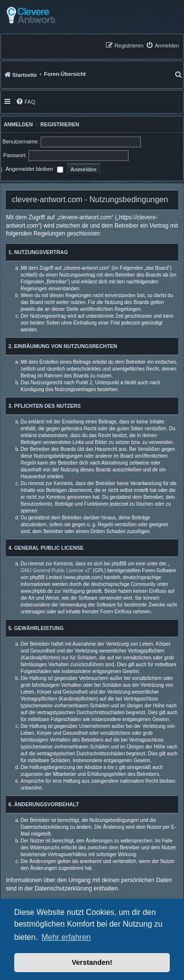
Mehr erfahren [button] (66, 937)
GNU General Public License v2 (55, 571)
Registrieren (60, 124)
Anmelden (17, 124)
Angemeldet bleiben (34, 170)
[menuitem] (162, 45)
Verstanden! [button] (92, 962)
